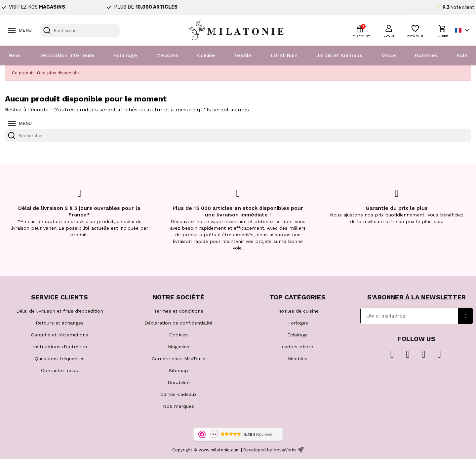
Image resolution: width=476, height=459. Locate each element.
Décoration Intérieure (67, 55)
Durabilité (179, 382)
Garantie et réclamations (60, 335)
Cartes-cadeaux (178, 394)
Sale (462, 55)
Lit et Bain (284, 55)
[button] (389, 30)
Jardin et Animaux (339, 55)
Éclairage (125, 55)
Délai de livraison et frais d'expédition (60, 311)
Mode (389, 55)
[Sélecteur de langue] (463, 30)
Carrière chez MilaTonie (178, 359)
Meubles (167, 55)
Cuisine (206, 55)
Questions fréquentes (60, 359)
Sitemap (178, 370)
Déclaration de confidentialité (178, 323)
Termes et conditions (179, 311)
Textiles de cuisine (298, 311)
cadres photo (298, 347)
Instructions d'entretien (60, 347)
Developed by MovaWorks (270, 450)
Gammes (426, 55)
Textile (243, 55)
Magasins (179, 347)
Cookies (178, 335)
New (14, 55)
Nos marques (178, 406)
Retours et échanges (60, 323)
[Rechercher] (80, 30)
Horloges (298, 323)
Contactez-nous (59, 370)
